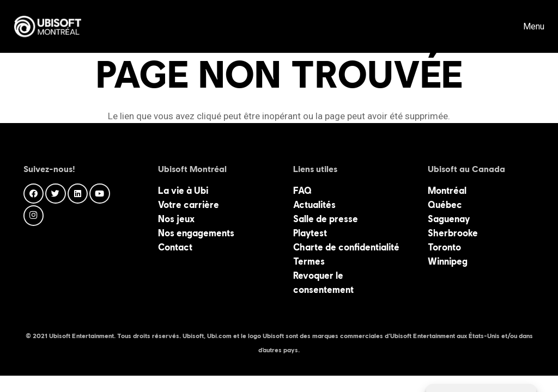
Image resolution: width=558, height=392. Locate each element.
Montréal (447, 191)
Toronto (444, 247)
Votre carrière (189, 205)
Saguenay (449, 219)
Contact (175, 247)
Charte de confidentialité (346, 247)
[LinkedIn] (78, 194)
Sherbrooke (453, 233)
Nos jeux (176, 219)
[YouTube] (100, 194)
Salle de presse (326, 219)
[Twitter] (56, 194)
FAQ (302, 191)
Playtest (310, 233)
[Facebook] (34, 194)
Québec (445, 205)
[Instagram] (34, 216)
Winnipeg (448, 261)
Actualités (314, 205)
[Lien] (48, 27)
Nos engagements (196, 233)
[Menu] (526, 27)
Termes (309, 261)
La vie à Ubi (183, 191)
